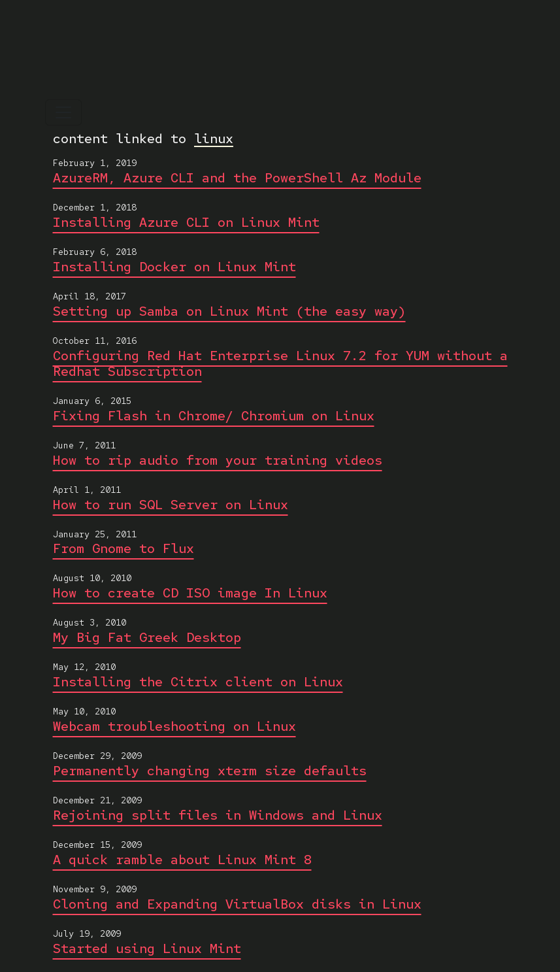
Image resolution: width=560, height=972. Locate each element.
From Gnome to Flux (124, 548)
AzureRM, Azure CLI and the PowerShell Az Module (237, 178)
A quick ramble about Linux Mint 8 (182, 860)
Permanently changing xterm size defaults (210, 771)
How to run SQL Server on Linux (171, 505)
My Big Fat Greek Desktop (147, 637)
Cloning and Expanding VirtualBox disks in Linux (237, 904)
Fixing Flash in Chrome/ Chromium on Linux (214, 416)
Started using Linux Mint (147, 948)
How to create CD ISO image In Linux (190, 593)
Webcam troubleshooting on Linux (174, 726)
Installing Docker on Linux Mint (174, 267)
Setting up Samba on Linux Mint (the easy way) (229, 311)
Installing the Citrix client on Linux (198, 682)
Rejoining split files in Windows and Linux (218, 815)
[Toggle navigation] (63, 112)
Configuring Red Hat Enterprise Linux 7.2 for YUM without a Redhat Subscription (280, 363)
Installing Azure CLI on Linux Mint (186, 222)
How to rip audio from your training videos (218, 460)
